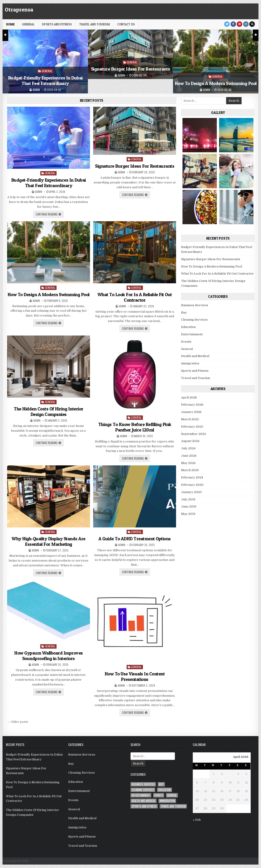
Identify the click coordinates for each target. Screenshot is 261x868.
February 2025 (192, 427)
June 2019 (189, 506)
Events (186, 342)
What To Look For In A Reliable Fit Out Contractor (135, 297)
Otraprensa (19, 10)
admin (36, 90)
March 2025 (190, 419)
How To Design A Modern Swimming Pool (216, 83)
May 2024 (188, 463)
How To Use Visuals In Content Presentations (135, 677)
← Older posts (18, 722)
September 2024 (193, 434)
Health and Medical (195, 356)
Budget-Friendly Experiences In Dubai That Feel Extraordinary (45, 81)
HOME (10, 24)
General (28, 24)
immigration (190, 363)
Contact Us (126, 24)
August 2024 (190, 441)
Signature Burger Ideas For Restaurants (130, 69)
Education (188, 327)
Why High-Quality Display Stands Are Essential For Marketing (49, 541)
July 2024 (188, 448)
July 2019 (188, 499)
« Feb (197, 820)
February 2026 (192, 405)
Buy (184, 313)
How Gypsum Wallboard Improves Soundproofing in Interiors (49, 656)
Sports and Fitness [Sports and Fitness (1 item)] (144, 806)
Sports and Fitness (57, 24)
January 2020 (191, 492)
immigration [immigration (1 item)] (167, 801)
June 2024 (189, 456)
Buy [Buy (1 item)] (161, 784)
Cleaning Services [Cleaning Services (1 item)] (143, 790)
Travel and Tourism (95, 24)
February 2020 (192, 485)
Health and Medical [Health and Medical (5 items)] (144, 801)
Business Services (195, 305)
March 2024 (190, 470)
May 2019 (188, 514)
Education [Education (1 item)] (164, 790)
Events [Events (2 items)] (159, 795)
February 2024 (192, 477)
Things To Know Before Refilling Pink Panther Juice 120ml (135, 427)
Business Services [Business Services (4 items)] (143, 784)
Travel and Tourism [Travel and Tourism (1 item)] (173, 806)
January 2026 (191, 412)
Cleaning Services (194, 320)
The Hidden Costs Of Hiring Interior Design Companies (49, 412)
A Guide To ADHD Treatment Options (135, 539)
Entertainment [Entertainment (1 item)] (141, 795)
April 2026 (189, 397)
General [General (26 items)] (172, 795)
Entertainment (192, 334)
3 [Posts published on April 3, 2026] (230, 774)
